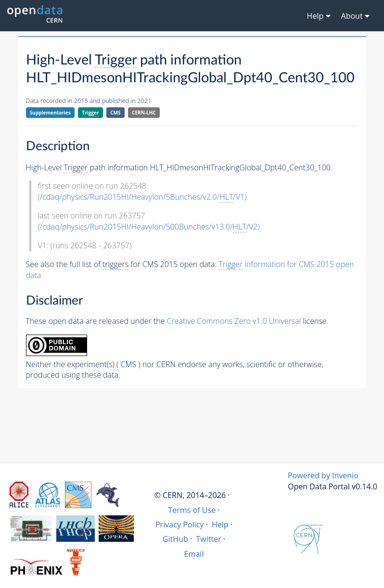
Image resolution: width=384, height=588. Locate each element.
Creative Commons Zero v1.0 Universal (234, 321)
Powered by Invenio (323, 475)
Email (194, 554)
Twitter (209, 539)
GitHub (175, 539)
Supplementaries (50, 113)
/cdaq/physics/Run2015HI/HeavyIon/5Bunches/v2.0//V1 (142, 197)
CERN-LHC (144, 113)
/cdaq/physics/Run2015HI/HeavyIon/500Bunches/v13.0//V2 (149, 227)
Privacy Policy (180, 524)
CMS (115, 113)
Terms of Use (192, 510)
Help (220, 524)
